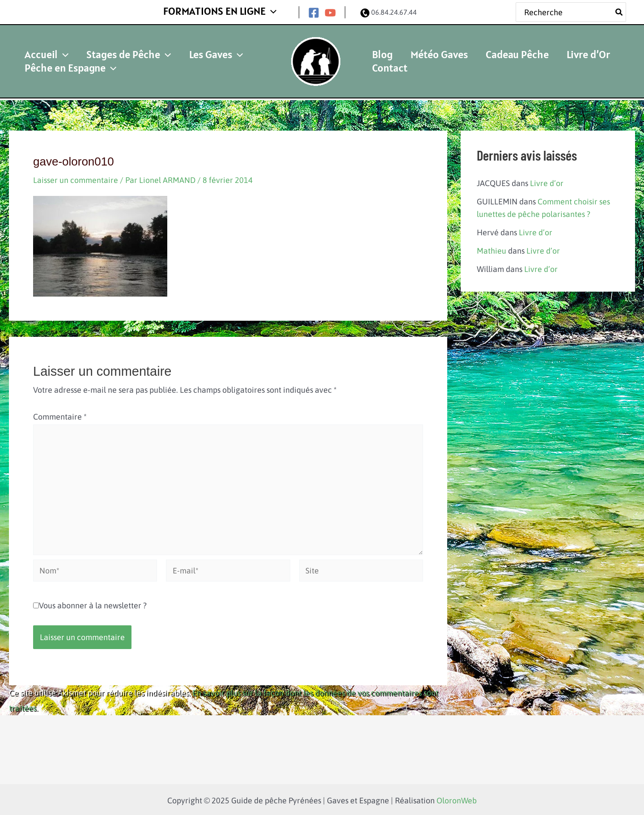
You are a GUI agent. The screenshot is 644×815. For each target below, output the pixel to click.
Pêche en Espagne (65, 68)
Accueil (41, 47)
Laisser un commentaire (76, 176)
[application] (276, 10)
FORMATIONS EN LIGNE (225, 10)
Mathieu (491, 246)
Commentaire (60, 413)
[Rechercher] (619, 11)
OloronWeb (457, 799)
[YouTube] (330, 11)
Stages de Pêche (112, 47)
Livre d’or (547, 180)
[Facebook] (314, 11)
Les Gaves (189, 47)
